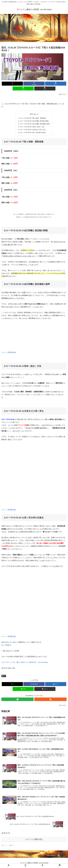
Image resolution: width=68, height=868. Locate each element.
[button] (45, 88)
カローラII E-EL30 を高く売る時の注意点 (33, 132)
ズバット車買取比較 (9, 352)
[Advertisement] (34, 28)
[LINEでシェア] (23, 88)
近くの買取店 (6, 645)
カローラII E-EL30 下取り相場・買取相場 (33, 118)
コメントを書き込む (34, 839)
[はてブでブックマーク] (56, 84)
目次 (31, 114)
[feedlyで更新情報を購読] (18, 699)
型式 (4, 676)
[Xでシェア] (12, 84)
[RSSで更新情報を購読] (50, 699)
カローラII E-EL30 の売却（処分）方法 (32, 127)
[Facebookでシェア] (34, 84)
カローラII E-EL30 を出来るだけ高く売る (33, 130)
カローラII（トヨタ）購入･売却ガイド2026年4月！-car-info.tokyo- (25, 662)
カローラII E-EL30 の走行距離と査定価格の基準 (35, 124)
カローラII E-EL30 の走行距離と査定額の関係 (34, 121)
